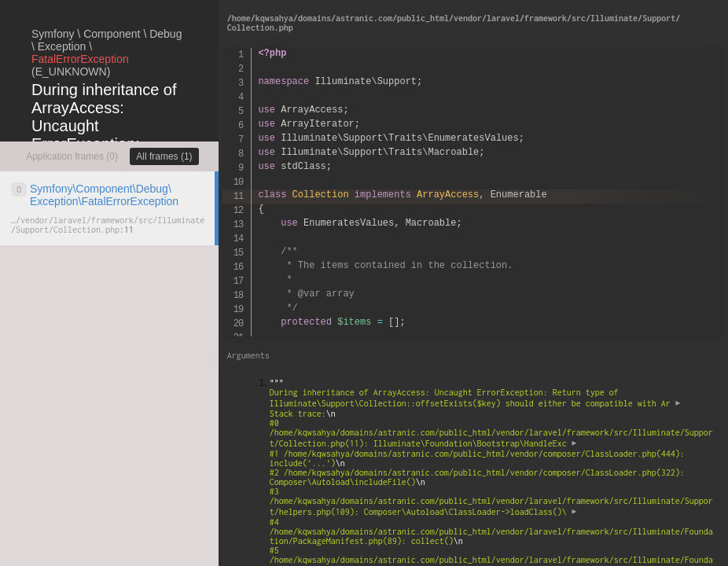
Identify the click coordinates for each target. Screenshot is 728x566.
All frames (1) (164, 156)
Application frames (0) (72, 156)
